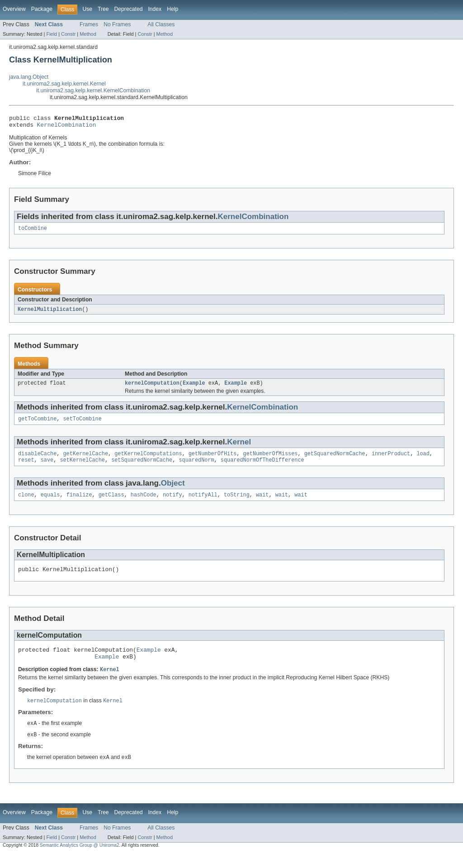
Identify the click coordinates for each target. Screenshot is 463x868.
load (423, 460)
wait (262, 503)
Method (88, 34)
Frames (89, 24)
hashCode (144, 503)
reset (26, 467)
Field (52, 34)
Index (155, 9)
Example (194, 388)
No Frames (117, 24)
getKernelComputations (148, 460)
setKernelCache (82, 467)
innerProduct (391, 460)
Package (42, 9)
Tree (103, 9)
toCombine (33, 232)
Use (87, 9)
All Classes (161, 24)
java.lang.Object (29, 77)
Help (172, 9)
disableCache (37, 460)
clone (26, 503)
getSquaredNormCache (335, 460)
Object (173, 491)
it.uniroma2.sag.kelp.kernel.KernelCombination (93, 91)
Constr (68, 34)
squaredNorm (196, 467)
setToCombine (83, 424)
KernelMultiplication (50, 313)
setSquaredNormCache (142, 467)
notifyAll (203, 503)
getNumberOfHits (213, 460)
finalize (79, 503)
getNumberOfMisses (270, 460)
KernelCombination (67, 127)
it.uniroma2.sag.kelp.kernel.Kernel (64, 84)
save (47, 467)
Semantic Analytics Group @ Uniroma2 (80, 860)
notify (172, 503)
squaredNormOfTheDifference (262, 467)
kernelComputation (152, 388)
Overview (14, 9)
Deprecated (129, 9)
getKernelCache (86, 460)
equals (50, 503)
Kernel (239, 448)
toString (237, 503)
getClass (111, 503)
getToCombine (37, 424)
